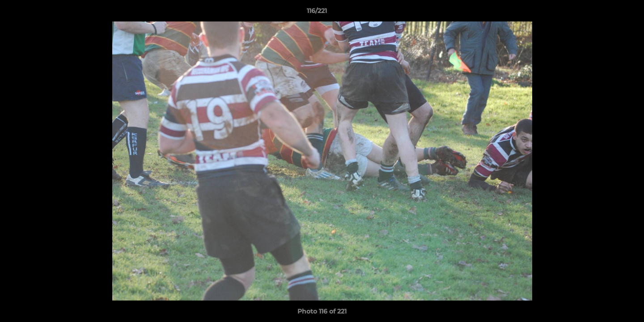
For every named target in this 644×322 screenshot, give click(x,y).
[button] (606, 13)
